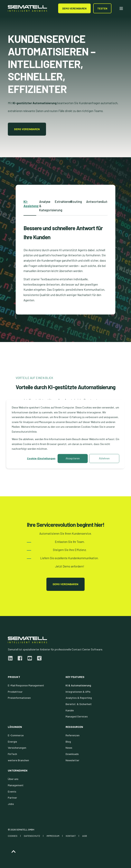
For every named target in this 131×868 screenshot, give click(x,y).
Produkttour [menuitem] (15, 692)
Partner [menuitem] (12, 798)
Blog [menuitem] (68, 742)
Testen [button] (102, 8)
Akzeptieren (73, 458)
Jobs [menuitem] (11, 804)
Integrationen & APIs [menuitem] (78, 692)
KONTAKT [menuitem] (71, 836)
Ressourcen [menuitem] (74, 727)
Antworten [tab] (93, 201)
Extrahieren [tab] (61, 201)
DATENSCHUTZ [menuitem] (32, 836)
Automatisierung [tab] (108, 201)
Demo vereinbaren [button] (27, 129)
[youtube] (30, 658)
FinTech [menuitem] (12, 754)
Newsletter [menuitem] (72, 760)
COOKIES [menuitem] (13, 836)
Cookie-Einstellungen (41, 458)
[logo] (27, 640)
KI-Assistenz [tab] (30, 204)
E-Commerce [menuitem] (16, 735)
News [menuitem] (69, 748)
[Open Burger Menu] (121, 8)
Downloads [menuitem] (72, 754)
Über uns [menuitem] (13, 779)
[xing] (38, 658)
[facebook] (20, 658)
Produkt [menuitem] (14, 677)
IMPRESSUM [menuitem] (53, 836)
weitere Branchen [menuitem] (18, 760)
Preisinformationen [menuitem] (19, 698)
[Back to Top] (13, 852)
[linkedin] (11, 658)
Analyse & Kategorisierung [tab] (46, 206)
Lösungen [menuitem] (15, 727)
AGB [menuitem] (85, 836)
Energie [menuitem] (12, 742)
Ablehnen (104, 458)
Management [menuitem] (16, 785)
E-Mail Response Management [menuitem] (26, 685)
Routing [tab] (76, 201)
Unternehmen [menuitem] (18, 771)
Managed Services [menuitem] (77, 716)
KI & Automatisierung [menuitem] (78, 685)
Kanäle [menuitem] (70, 710)
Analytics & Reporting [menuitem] (79, 698)
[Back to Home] (27, 8)
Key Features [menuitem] (75, 677)
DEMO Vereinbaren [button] (74, 8)
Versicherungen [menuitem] (17, 748)
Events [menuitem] (12, 791)
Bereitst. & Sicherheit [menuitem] (79, 704)
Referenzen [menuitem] (73, 735)
